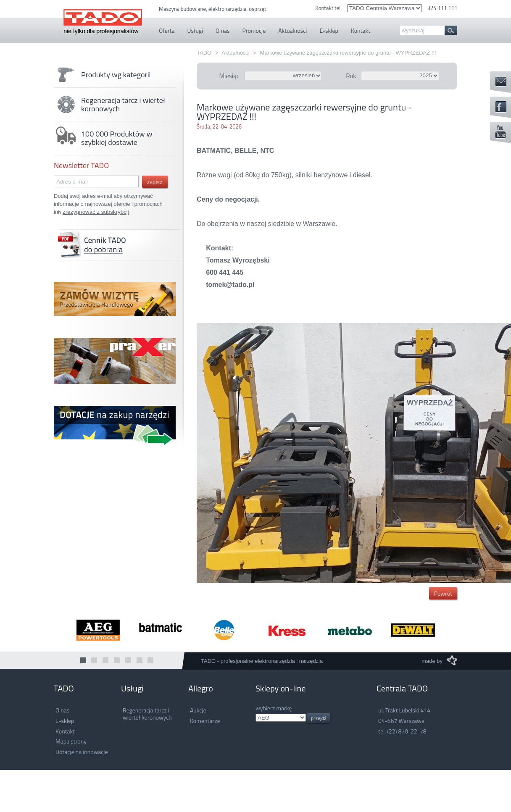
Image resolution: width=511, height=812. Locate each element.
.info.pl (281, 718)
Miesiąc (229, 76)
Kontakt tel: (329, 8)
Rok (351, 76)
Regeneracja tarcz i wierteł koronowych (109, 105)
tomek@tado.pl (230, 285)
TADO (103, 17)
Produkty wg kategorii (102, 75)
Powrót (443, 593)
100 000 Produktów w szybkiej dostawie (103, 138)
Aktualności (235, 53)
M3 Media (452, 660)
